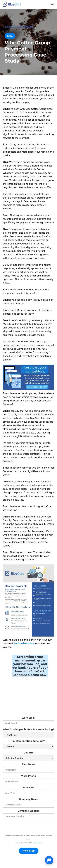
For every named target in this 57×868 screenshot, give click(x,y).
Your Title (29, 788)
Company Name (29, 799)
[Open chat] (49, 860)
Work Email (29, 718)
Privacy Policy (38, 843)
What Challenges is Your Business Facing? (28, 729)
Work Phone (28, 776)
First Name (29, 764)
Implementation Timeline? (29, 741)
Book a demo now (24, 643)
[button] (52, 5)
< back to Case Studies (19, 27)
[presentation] (29, 827)
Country (29, 753)
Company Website (29, 811)
